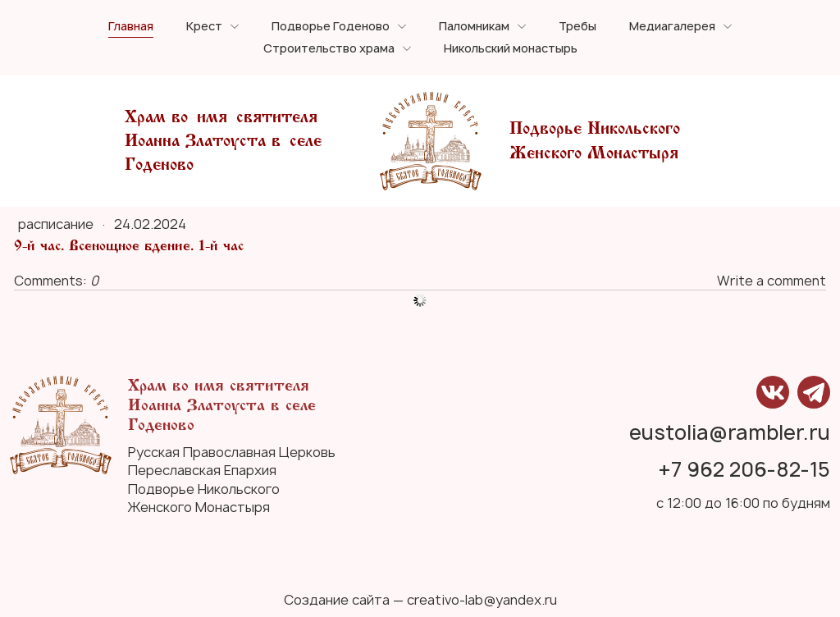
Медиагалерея (672, 27)
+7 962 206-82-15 (744, 471)
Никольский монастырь (511, 49)
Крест (204, 27)
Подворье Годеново (331, 27)
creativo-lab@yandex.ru (482, 600)
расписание (57, 224)
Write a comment (772, 281)
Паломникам (474, 27)
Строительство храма (329, 49)
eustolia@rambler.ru (730, 434)
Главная (131, 27)
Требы (577, 27)
